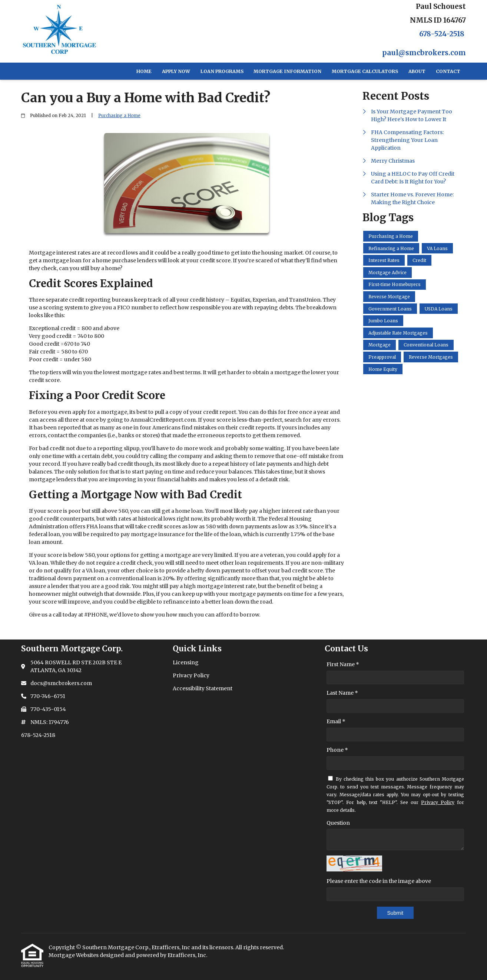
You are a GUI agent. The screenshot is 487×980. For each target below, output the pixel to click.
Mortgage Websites (74, 955)
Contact (448, 71)
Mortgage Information (287, 71)
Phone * (337, 750)
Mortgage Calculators (365, 71)
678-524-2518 (442, 34)
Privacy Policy (438, 802)
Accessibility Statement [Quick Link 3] (203, 688)
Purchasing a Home (119, 116)
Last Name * (342, 693)
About (417, 71)
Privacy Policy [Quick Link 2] (191, 675)
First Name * (343, 664)
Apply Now (176, 71)
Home (144, 71)
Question (338, 823)
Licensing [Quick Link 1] (186, 662)
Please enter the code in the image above (379, 881)
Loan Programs (222, 71)
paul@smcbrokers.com (424, 53)
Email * (336, 721)
